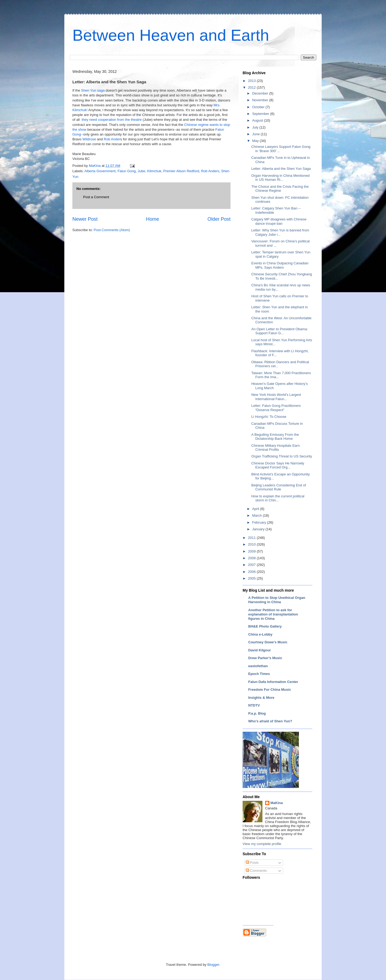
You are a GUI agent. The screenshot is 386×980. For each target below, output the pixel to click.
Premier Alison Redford (181, 171)
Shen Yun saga (93, 90)
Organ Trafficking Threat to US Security (281, 456)
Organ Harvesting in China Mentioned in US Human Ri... (280, 178)
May (256, 141)
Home (153, 219)
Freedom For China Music (270, 690)
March (258, 515)
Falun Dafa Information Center (273, 682)
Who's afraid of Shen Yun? (270, 721)
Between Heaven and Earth (171, 35)
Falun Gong (127, 171)
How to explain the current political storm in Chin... (278, 498)
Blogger (213, 965)
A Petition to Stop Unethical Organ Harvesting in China (277, 600)
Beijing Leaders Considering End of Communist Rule (279, 487)
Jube (142, 171)
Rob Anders (210, 171)
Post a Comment (96, 197)
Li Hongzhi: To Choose (269, 417)
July (256, 127)
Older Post (219, 219)
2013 (252, 81)
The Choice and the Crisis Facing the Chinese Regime (280, 189)
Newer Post (85, 219)
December (261, 93)
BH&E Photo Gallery (265, 626)
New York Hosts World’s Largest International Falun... (276, 397)
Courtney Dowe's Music (268, 642)
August (258, 120)
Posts (252, 863)
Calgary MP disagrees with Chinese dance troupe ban (279, 221)
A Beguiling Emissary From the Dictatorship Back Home (275, 437)
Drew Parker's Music (265, 658)
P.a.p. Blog (257, 713)
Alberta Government (100, 171)
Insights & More (261, 698)
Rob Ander (112, 139)
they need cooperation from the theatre (112, 120)
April (256, 509)
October (259, 107)
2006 (252, 572)
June (257, 134)
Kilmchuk (154, 171)
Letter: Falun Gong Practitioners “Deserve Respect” (276, 408)
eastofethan (258, 666)
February (260, 522)
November (261, 100)
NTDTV (254, 705)
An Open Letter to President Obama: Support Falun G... (279, 331)
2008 (252, 558)
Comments (256, 871)
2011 (252, 538)
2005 (252, 578)
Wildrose (90, 139)
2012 (252, 87)
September (261, 114)
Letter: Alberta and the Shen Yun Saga (281, 169)
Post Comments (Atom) (112, 230)
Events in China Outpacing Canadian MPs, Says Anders (280, 265)
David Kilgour (260, 650)
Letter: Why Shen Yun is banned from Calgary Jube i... (280, 232)
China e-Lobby (260, 634)
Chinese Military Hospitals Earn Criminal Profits (275, 448)
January (259, 529)
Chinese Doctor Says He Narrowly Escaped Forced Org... (278, 465)
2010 (252, 544)
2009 (252, 551)
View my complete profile (262, 844)
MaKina (277, 803)
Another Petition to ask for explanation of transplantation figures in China (273, 614)
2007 (252, 565)
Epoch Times (259, 674)
